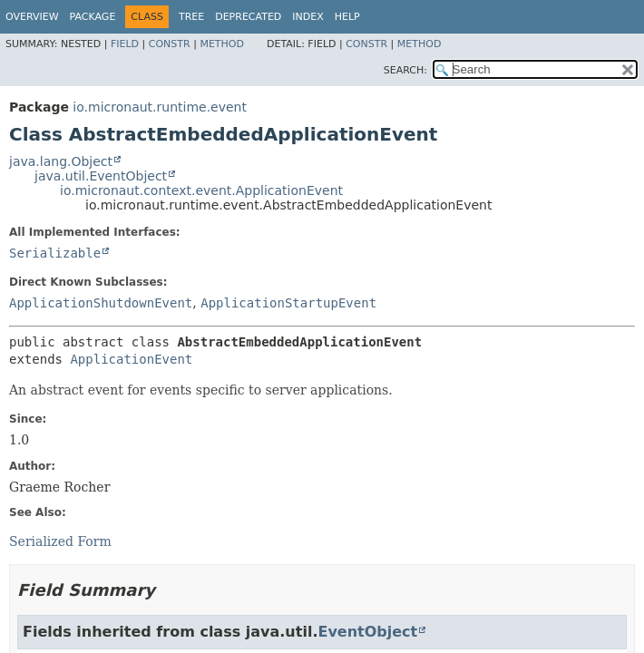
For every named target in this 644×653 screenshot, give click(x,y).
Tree (191, 17)
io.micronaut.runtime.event (160, 107)
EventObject (367, 632)
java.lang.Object (61, 161)
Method (222, 44)
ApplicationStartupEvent (288, 303)
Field (125, 44)
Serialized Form (60, 541)
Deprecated (248, 17)
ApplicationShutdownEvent (101, 303)
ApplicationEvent (131, 359)
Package (93, 17)
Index (307, 17)
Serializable (55, 253)
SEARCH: (405, 70)
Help (347, 17)
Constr (170, 44)
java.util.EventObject (101, 176)
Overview (32, 17)
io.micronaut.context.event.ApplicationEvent (201, 190)
